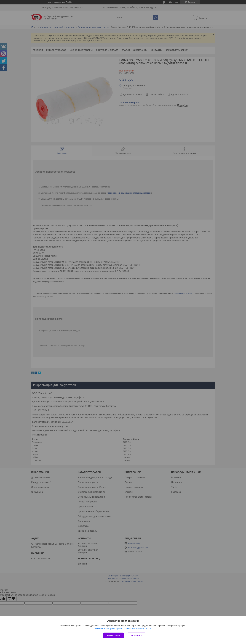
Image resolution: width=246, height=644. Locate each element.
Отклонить (137, 635)
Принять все (114, 635)
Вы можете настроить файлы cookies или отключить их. (122, 629)
